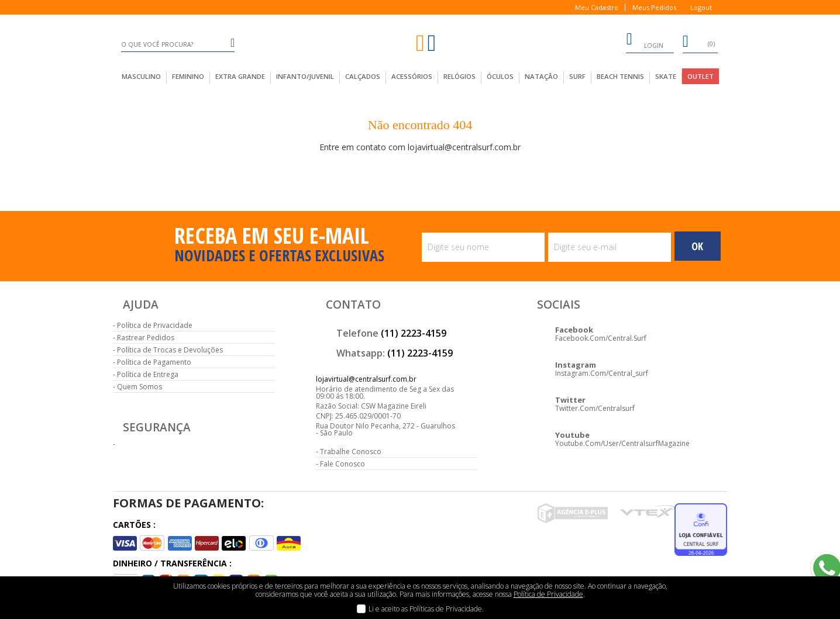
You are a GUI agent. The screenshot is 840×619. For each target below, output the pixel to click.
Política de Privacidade (155, 325)
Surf (577, 76)
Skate (666, 76)
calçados (363, 76)
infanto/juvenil (305, 76)
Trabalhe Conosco (351, 452)
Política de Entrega (148, 374)
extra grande (240, 76)
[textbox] (178, 44)
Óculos (500, 76)
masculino (141, 76)
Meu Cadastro (597, 7)
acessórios (412, 76)
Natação (541, 76)
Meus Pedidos (654, 7)
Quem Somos (140, 387)
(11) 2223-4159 (414, 333)
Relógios (459, 76)
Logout (701, 7)
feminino (188, 76)
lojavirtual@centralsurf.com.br (366, 379)
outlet (700, 76)
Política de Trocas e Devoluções (170, 350)
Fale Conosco (342, 464)
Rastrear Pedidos (146, 338)
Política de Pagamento (154, 362)
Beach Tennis (620, 76)
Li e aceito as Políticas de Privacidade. (426, 609)
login (645, 41)
